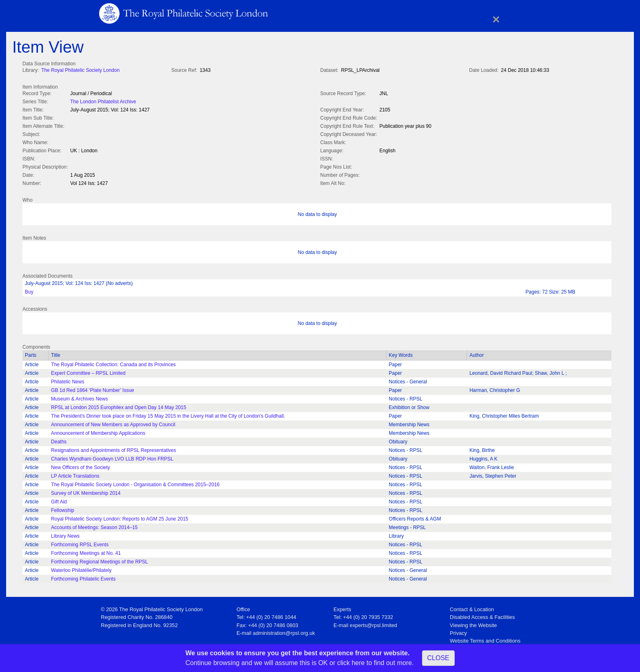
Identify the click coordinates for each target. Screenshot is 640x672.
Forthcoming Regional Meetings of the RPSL (99, 560)
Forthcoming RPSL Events (80, 543)
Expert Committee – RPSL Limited (88, 372)
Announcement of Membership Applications (98, 432)
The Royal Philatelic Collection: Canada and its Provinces (113, 363)
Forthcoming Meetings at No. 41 (86, 552)
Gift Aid (59, 500)
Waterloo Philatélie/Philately (81, 569)
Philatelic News (68, 380)
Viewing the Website (473, 624)
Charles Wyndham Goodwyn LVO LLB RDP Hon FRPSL (112, 457)
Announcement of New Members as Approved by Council (113, 423)
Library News (65, 534)
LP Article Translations (75, 474)
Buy (29, 290)
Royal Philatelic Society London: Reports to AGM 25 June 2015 (120, 517)
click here (351, 663)
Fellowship (63, 509)
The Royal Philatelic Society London (80, 70)
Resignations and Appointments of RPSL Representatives (113, 449)
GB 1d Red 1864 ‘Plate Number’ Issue (92, 389)
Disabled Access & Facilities (482, 615)
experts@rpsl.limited (373, 624)
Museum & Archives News (79, 397)
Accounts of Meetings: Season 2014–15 (94, 526)
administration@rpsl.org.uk (284, 631)
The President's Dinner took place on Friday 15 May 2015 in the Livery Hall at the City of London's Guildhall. (168, 414)
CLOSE (438, 658)
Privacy (458, 631)
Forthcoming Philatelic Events (83, 577)
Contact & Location (472, 608)
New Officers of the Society (81, 466)
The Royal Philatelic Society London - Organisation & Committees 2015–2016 (135, 483)
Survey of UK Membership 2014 (86, 492)
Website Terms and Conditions (485, 639)
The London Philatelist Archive (103, 101)
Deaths (59, 440)
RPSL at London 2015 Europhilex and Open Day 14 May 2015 (119, 406)
